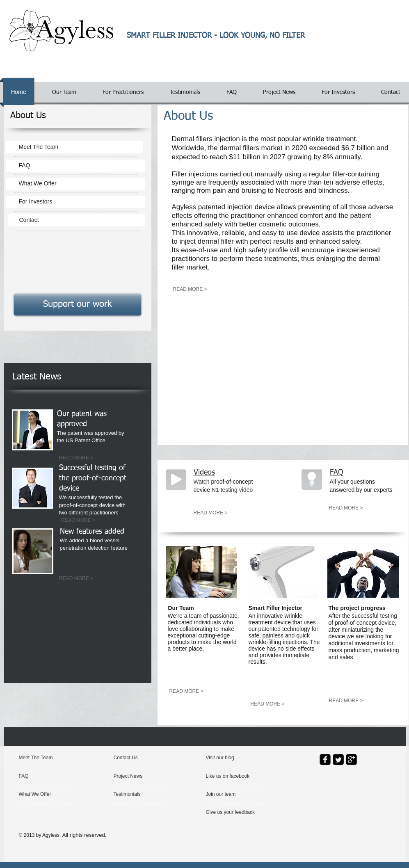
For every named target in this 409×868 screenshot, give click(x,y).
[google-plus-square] (351, 759)
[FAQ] (75, 166)
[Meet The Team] (74, 147)
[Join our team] (228, 795)
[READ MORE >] (76, 458)
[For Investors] (75, 202)
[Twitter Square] (338, 759)
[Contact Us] (133, 758)
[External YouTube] (276, 369)
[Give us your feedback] (231, 813)
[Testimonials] (136, 795)
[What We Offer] (75, 184)
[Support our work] (78, 305)
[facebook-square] (325, 759)
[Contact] (77, 220)
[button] (225, 758)
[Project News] (137, 777)
